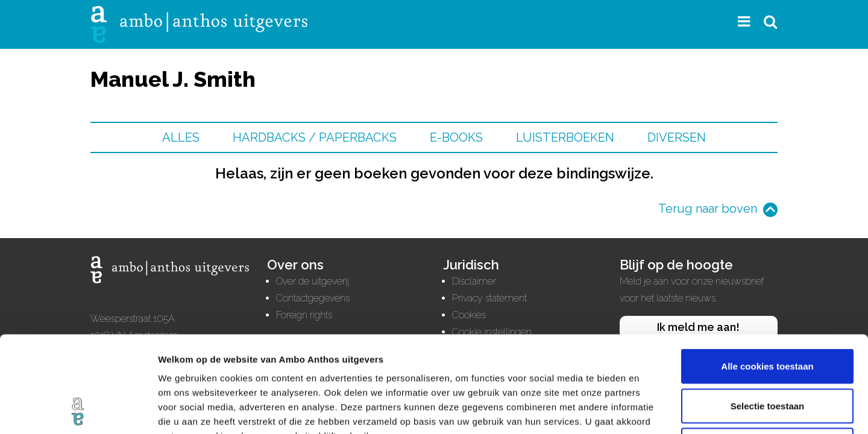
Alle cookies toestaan (767, 276)
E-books (456, 137)
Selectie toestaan (768, 316)
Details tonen (651, 410)
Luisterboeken (565, 137)
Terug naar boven (708, 209)
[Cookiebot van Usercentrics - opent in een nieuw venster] (78, 410)
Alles (181, 137)
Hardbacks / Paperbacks (315, 137)
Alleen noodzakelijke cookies (767, 355)
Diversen (677, 137)
